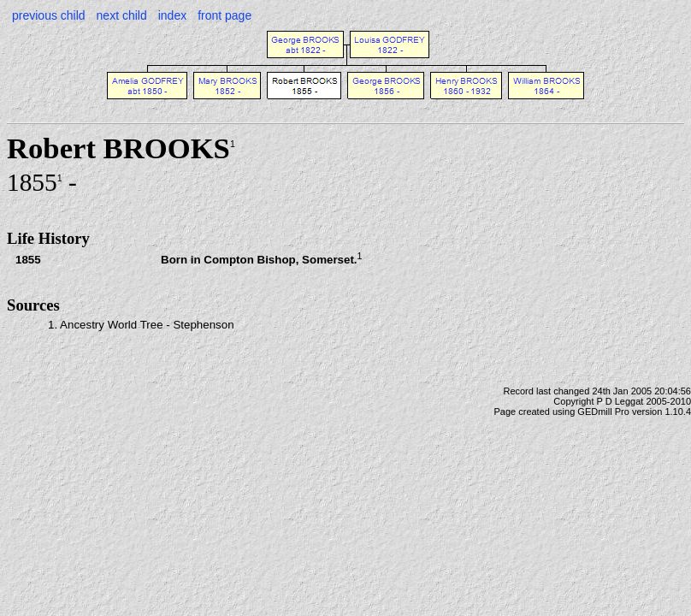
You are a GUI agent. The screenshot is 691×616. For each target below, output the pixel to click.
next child (122, 15)
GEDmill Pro (603, 412)
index (172, 15)
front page (224, 15)
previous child (49, 15)
